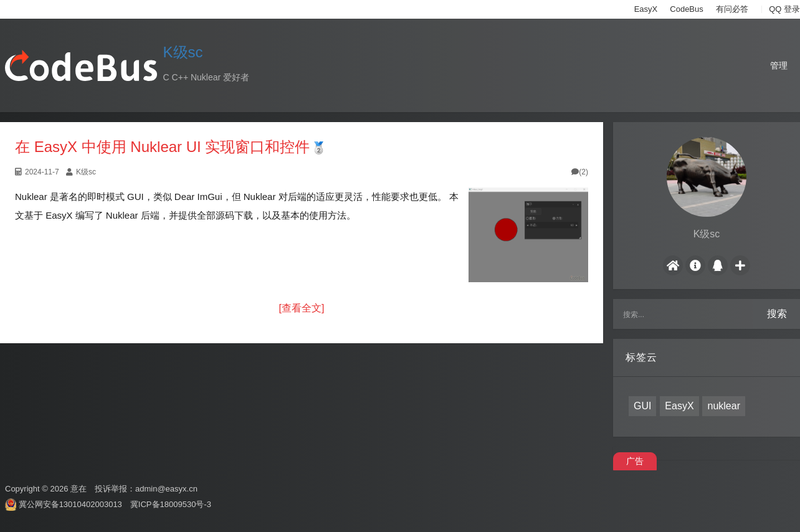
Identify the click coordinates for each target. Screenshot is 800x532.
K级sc (183, 52)
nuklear (723, 406)
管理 (779, 65)
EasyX (646, 9)
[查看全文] (302, 308)
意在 (79, 489)
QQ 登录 (784, 9)
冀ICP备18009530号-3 (171, 504)
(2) (580, 172)
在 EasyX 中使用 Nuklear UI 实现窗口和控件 (162, 147)
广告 (635, 461)
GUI (642, 406)
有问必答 (732, 9)
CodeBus (686, 9)
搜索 (777, 314)
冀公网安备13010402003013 (70, 504)
